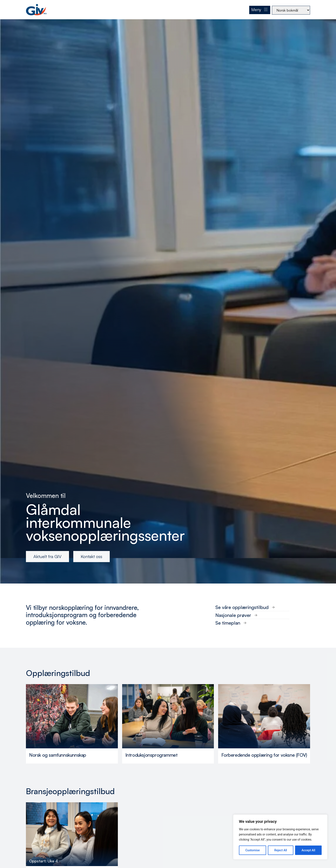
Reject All (281, 850)
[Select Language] (291, 10)
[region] (280, 837)
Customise (253, 850)
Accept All (308, 850)
